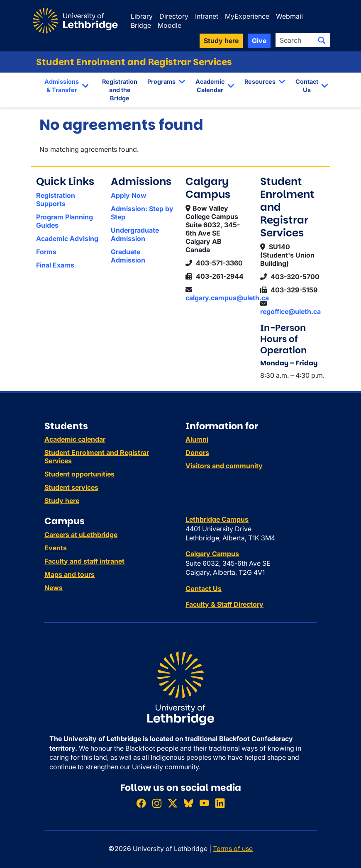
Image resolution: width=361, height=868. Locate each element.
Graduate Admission (128, 256)
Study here (62, 501)
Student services (71, 487)
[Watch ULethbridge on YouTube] (204, 804)
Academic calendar (75, 439)
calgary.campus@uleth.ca (227, 298)
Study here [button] (221, 41)
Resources (260, 81)
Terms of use (233, 849)
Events (56, 548)
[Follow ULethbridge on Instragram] (157, 804)
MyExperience (247, 16)
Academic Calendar (210, 86)
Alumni (197, 439)
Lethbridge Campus (217, 519)
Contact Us (307, 86)
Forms (46, 252)
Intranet (207, 16)
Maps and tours (70, 574)
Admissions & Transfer (62, 86)
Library (142, 16)
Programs (161, 81)
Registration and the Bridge (120, 90)
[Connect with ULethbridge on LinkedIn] (220, 804)
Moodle (170, 25)
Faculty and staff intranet (84, 561)
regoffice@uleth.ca (290, 311)
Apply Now (129, 195)
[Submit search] (322, 40)
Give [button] (259, 41)
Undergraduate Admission (135, 234)
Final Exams (55, 265)
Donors (197, 452)
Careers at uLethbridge (81, 535)
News (54, 588)
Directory (174, 16)
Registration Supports (56, 199)
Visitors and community (224, 466)
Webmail (289, 16)
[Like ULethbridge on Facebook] (141, 804)
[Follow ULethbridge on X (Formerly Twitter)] (173, 804)
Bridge (141, 25)
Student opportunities (79, 474)
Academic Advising (67, 238)
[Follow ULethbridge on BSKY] (188, 804)
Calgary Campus (212, 554)
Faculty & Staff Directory (224, 604)
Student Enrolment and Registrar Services (134, 62)
